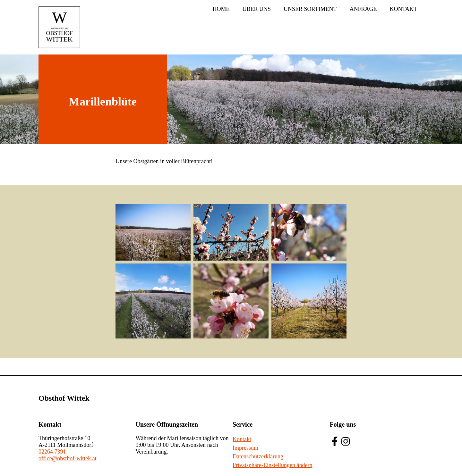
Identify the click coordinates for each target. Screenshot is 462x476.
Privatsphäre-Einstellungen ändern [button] (272, 465)
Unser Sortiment (310, 9)
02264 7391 (52, 452)
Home (221, 9)
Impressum (245, 448)
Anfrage (363, 9)
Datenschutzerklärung (258, 456)
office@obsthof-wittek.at (68, 458)
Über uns (257, 9)
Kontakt (403, 9)
